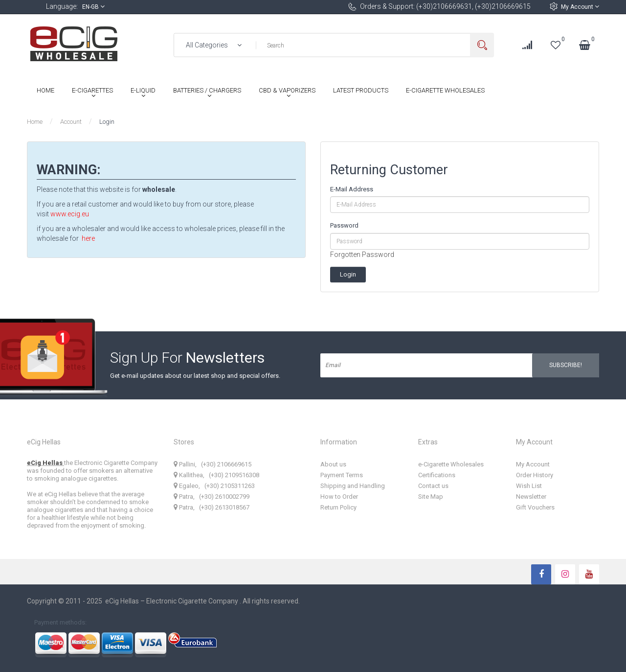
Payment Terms (342, 475)
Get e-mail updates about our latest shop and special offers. (195, 376)
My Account (580, 7)
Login (107, 122)
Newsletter (531, 497)
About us (333, 464)
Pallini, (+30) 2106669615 (212, 464)
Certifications (437, 475)
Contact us (433, 486)
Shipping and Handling (353, 486)
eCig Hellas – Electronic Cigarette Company (172, 601)
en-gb (93, 7)
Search (482, 45)
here (88, 238)
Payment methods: (60, 622)
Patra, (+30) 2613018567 (212, 507)
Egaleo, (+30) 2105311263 (214, 486)
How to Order (339, 497)
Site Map (431, 497)
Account (71, 122)
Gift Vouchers (535, 507)
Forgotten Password (362, 255)
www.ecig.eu (70, 214)
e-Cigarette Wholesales (451, 464)
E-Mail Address (352, 189)
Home (35, 122)
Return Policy (338, 507)
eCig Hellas (45, 463)
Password (344, 225)
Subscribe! (566, 365)
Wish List (529, 486)
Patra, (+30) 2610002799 (212, 497)
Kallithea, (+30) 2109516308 (216, 475)
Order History (535, 475)
